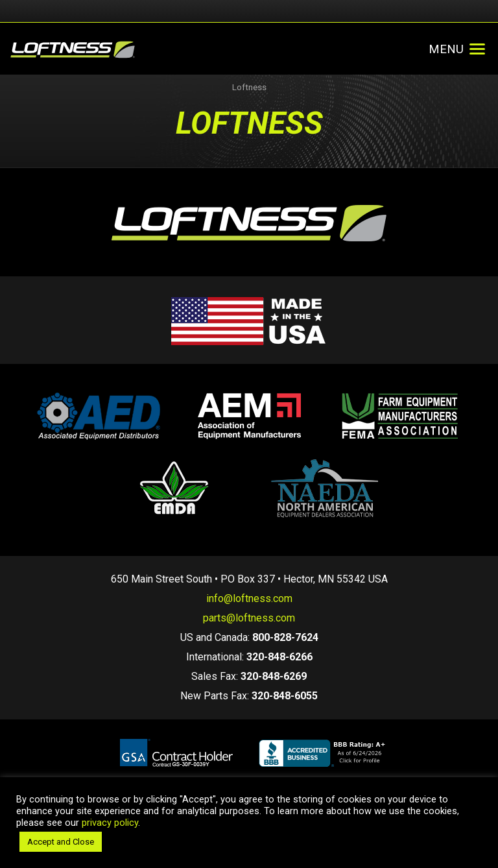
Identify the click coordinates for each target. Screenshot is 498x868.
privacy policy (110, 823)
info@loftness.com (249, 598)
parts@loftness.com (249, 618)
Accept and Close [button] (61, 842)
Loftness (249, 87)
